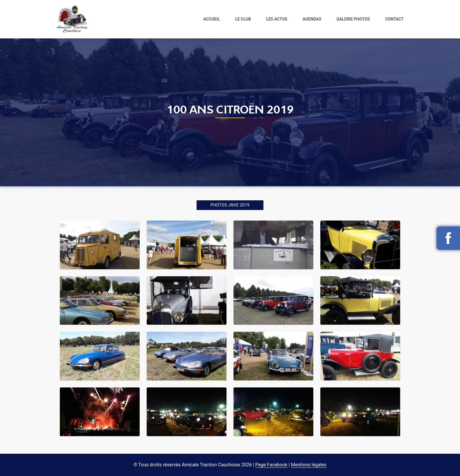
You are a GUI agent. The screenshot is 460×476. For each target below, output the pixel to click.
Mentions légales (308, 465)
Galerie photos (353, 19)
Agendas (312, 19)
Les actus (277, 19)
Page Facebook (271, 465)
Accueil (212, 19)
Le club (243, 19)
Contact (394, 19)
